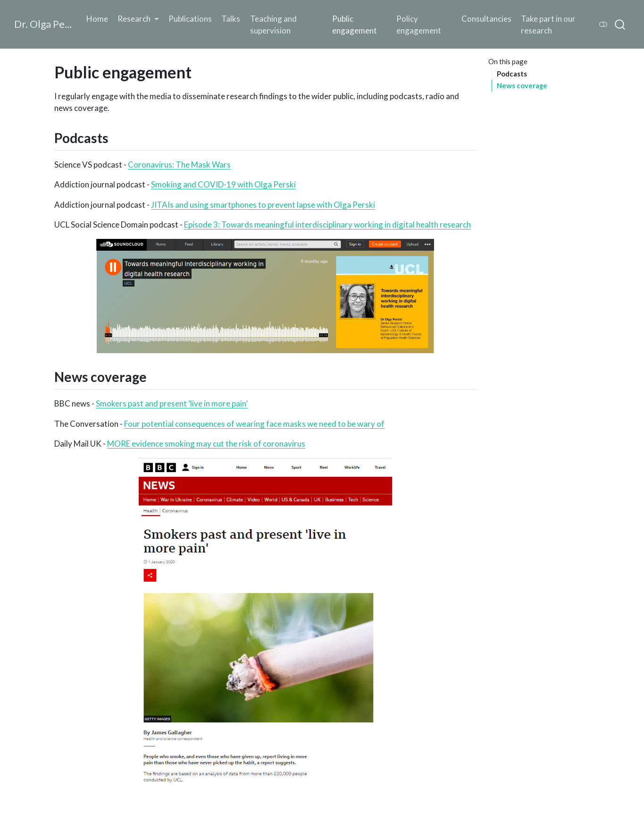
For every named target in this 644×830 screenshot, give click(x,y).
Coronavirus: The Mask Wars (179, 165)
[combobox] (620, 25)
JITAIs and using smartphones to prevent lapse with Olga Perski (263, 205)
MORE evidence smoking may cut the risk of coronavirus (206, 444)
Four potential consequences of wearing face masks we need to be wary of (254, 424)
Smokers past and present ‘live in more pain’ (172, 403)
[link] (138, 19)
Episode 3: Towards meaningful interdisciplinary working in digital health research (327, 224)
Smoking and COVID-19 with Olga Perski (223, 184)
